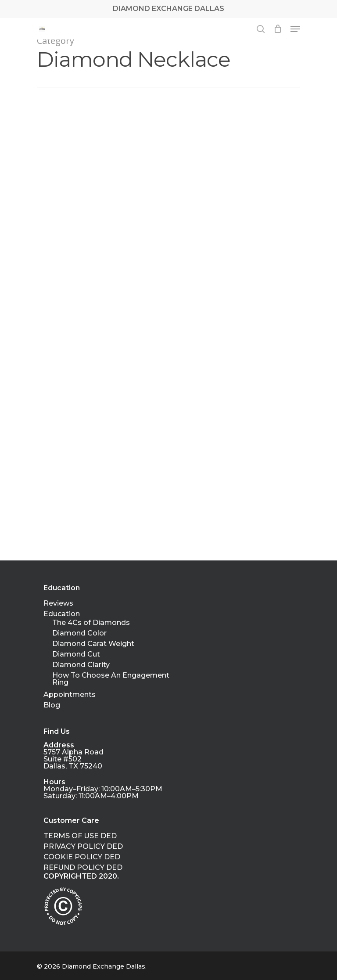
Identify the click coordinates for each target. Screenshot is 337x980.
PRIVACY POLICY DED (83, 847)
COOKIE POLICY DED (82, 857)
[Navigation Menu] (295, 29)
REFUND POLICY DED (83, 868)
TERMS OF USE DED (80, 836)
